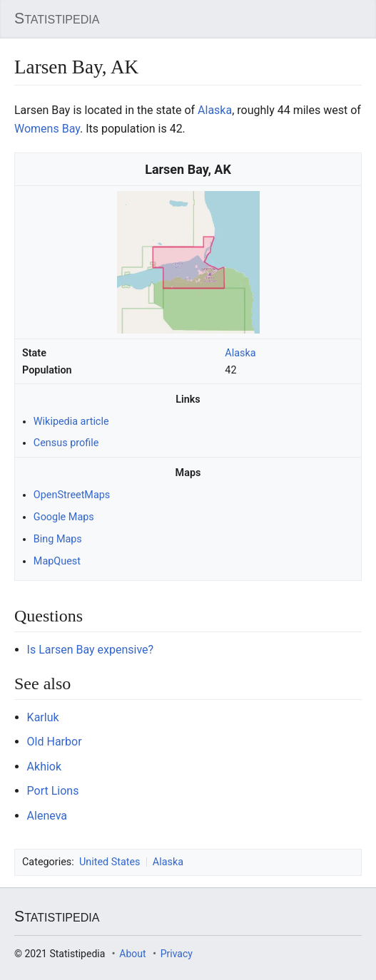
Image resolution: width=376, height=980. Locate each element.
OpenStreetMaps (72, 495)
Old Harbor (55, 742)
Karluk (43, 717)
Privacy (177, 954)
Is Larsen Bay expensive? (91, 650)
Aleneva (47, 816)
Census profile (66, 443)
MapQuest (57, 561)
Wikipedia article (71, 422)
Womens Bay (47, 129)
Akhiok (44, 767)
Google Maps (64, 517)
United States (110, 862)
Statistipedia (57, 19)
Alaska (240, 353)
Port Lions (53, 791)
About (132, 954)
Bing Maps (58, 539)
